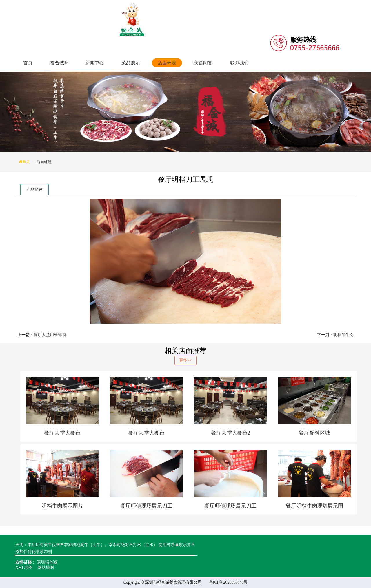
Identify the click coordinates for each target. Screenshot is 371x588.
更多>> (185, 360)
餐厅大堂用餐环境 (50, 335)
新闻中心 (94, 63)
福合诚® (59, 63)
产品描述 (34, 189)
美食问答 (203, 63)
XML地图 (24, 568)
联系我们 (239, 63)
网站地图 (46, 568)
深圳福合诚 (47, 562)
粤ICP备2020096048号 (228, 582)
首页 (28, 63)
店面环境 (167, 63)
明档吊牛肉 (343, 335)
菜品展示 (131, 63)
